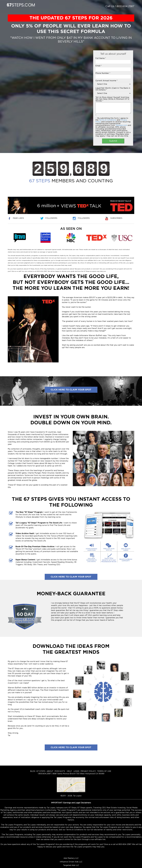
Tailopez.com (121, 125)
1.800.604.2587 (124, 6)
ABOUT (50, 771)
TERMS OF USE (104, 771)
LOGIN (76, 771)
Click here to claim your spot (71, 390)
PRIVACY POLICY (88, 771)
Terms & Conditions (108, 120)
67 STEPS (41, 771)
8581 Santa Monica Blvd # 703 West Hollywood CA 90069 (78, 774)
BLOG (33, 771)
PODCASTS (60, 771)
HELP (69, 771)
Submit (113, 141)
